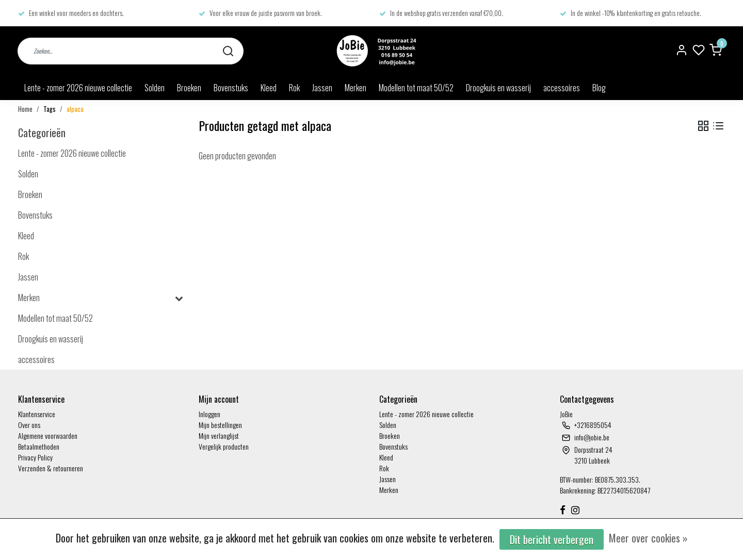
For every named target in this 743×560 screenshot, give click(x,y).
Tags (50, 109)
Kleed (269, 88)
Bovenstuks (231, 88)
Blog (599, 88)
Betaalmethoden (39, 446)
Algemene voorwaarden (48, 435)
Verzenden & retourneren (51, 468)
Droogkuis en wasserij (498, 88)
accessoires (562, 88)
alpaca (75, 109)
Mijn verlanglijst (219, 435)
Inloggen (209, 414)
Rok (294, 88)
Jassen (322, 88)
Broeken (189, 88)
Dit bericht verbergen (552, 539)
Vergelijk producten (224, 446)
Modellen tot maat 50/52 (416, 88)
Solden (155, 88)
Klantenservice (37, 414)
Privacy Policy (35, 457)
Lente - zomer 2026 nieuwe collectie (78, 88)
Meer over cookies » (648, 538)
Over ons (29, 425)
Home (25, 109)
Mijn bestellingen (220, 425)
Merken (356, 88)
